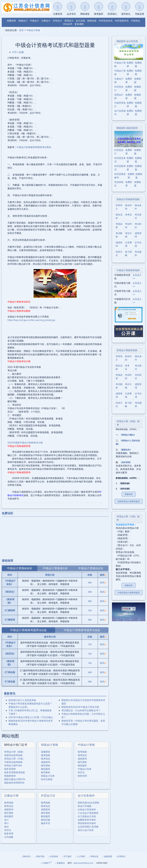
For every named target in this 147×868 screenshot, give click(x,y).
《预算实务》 (126, 450)
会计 (6, 820)
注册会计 (46, 21)
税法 (6, 827)
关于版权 (67, 856)
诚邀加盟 (107, 856)
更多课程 (79, 24)
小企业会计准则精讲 (88, 813)
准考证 (128, 215)
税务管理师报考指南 (14, 772)
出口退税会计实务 (87, 816)
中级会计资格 (33, 30)
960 (90, 620)
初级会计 (23, 21)
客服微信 (60, 863)
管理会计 (69, 21)
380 (90, 582)
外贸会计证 (48, 795)
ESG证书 (68, 24)
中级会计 (34, 21)
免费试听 (11, 21)
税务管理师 (10, 769)
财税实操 (92, 21)
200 (90, 672)
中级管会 (136, 21)
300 (90, 681)
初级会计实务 (48, 776)
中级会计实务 (85, 769)
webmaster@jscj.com (83, 863)
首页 (21, 30)
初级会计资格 (50, 745)
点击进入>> (137, 277)
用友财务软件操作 (87, 823)
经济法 (81, 772)
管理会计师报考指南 (127, 350)
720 (90, 610)
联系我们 (121, 856)
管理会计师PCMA (13, 766)
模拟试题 (46, 820)
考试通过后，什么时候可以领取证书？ (81, 710)
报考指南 (46, 755)
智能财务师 (10, 776)
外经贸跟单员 (122, 21)
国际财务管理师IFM (14, 783)
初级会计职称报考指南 (128, 199)
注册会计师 (11, 795)
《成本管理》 (126, 462)
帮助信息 (94, 856)
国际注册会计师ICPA (15, 779)
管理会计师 (119, 96)
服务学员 (46, 823)
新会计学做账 (85, 806)
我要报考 (129, 494)
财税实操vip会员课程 (88, 803)
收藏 (21, 52)
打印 (14, 52)
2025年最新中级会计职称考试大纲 (25, 443)
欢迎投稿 (53, 856)
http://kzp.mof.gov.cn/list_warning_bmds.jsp (31, 320)
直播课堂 (46, 752)
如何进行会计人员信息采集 (22, 700)
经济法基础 (47, 779)
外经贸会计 (119, 88)
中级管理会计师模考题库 (129, 593)
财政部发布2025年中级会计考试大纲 (80, 707)
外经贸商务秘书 (120, 176)
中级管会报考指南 (13, 762)
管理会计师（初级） (14, 752)
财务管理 (82, 776)
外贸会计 (57, 21)
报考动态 (46, 759)
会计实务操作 (86, 795)
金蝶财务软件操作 (87, 820)
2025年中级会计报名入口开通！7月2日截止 (31, 717)
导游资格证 (119, 184)
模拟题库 (46, 769)
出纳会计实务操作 (87, 809)
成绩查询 (46, 762)
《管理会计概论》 (128, 435)
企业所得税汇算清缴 (88, 827)
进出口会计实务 (86, 830)
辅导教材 (46, 772)
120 (90, 644)
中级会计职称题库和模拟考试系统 (34, 147)
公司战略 (9, 837)
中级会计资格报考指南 (128, 270)
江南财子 (46, 863)
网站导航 (40, 856)
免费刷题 (138, 64)
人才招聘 (80, 856)
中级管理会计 (120, 104)
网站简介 (26, 856)
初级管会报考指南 (13, 755)
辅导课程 (46, 766)
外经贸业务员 (106, 21)
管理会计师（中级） (14, 759)
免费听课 (130, 64)
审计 (6, 823)
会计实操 (80, 21)
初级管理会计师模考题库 (129, 501)
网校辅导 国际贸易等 (127, 128)
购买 (103, 582)
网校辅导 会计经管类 (127, 41)
